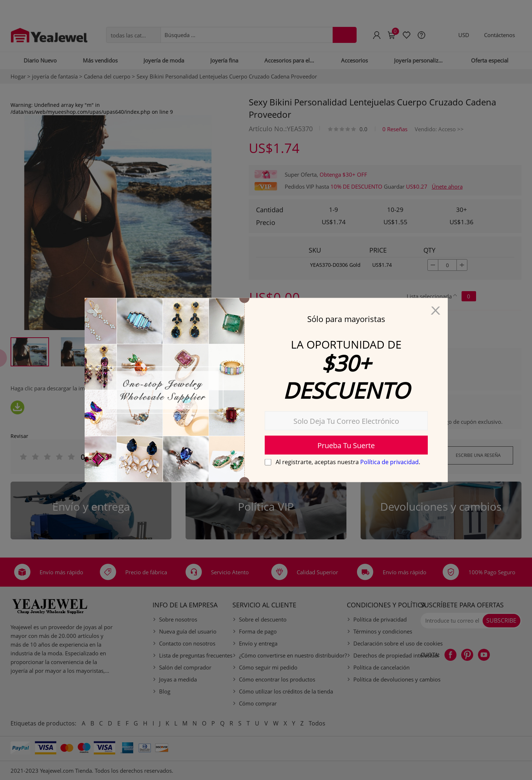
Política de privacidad (389, 462)
